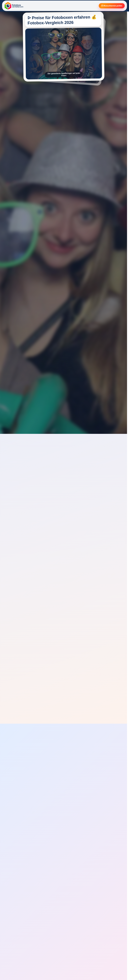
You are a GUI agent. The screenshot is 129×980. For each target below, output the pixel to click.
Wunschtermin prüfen (110, 6)
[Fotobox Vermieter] (14, 6)
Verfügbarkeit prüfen (23, 525)
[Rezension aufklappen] (38, 936)
